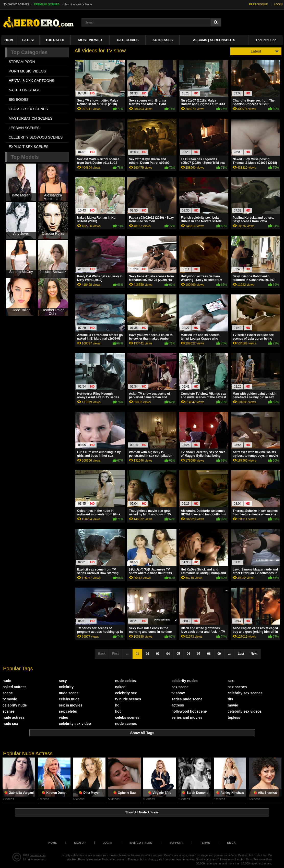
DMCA (231, 843)
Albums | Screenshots (214, 40)
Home (9, 40)
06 (188, 654)
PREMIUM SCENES (47, 4)
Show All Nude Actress (142, 812)
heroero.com (38, 855)
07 (199, 654)
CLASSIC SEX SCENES (28, 109)
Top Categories (29, 52)
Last (241, 654)
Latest (29, 40)
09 (219, 654)
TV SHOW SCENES (16, 4)
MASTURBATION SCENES (31, 118)
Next (254, 654)
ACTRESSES (163, 40)
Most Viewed (90, 40)
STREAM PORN (22, 62)
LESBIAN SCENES (24, 128)
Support (176, 843)
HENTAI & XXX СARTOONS (31, 81)
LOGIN (278, 4)
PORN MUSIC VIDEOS (27, 71)
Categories (128, 40)
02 (147, 654)
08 (209, 654)
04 (168, 654)
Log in (108, 843)
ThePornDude (266, 40)
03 (158, 654)
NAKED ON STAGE (24, 90)
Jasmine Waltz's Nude (78, 4)
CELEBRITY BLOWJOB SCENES (36, 137)
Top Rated (55, 40)
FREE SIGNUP (258, 4)
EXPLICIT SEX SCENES (28, 147)
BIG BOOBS (19, 100)
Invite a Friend (141, 843)
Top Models (25, 157)
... (229, 654)
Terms (205, 843)
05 (178, 654)
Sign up (80, 843)
